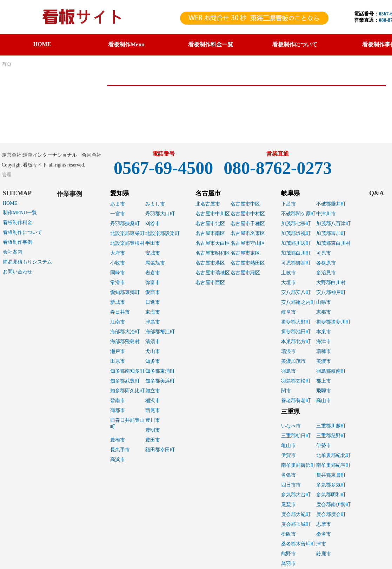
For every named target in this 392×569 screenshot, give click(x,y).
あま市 (118, 204)
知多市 (153, 361)
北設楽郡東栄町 (127, 233)
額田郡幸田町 (160, 450)
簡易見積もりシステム (27, 262)
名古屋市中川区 (213, 214)
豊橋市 (118, 440)
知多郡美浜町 (160, 381)
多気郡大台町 (296, 495)
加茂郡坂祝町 (296, 233)
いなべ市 (291, 426)
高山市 (324, 401)
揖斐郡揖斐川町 (333, 322)
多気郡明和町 (331, 495)
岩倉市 (153, 273)
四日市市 (291, 485)
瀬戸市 (118, 351)
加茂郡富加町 (331, 233)
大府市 (118, 253)
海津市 (324, 342)
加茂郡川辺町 (296, 243)
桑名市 (324, 534)
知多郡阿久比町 (127, 391)
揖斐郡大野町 (296, 322)
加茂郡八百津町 (333, 224)
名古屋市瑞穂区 (213, 273)
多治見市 (326, 273)
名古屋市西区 (210, 283)
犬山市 (153, 351)
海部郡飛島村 (125, 342)
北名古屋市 (208, 204)
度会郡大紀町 (296, 514)
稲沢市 (153, 401)
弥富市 (153, 283)
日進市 (153, 302)
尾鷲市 (288, 505)
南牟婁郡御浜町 (298, 465)
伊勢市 (324, 446)
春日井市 (120, 312)
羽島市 (288, 371)
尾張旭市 (155, 263)
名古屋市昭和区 (213, 253)
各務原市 (326, 263)
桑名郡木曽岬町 (298, 544)
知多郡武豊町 (125, 381)
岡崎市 (118, 273)
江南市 (118, 322)
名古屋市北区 (210, 224)
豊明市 (153, 430)
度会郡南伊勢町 (333, 505)
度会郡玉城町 (296, 524)
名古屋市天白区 (213, 243)
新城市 (118, 302)
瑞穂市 (324, 351)
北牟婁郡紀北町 (333, 455)
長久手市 (120, 450)
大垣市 (288, 283)
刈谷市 (153, 224)
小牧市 (118, 263)
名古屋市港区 (210, 263)
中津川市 (326, 214)
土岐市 (288, 273)
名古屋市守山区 (248, 243)
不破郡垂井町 (331, 204)
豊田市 (153, 440)
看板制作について (22, 232)
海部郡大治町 (125, 332)
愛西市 (153, 292)
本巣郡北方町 (296, 342)
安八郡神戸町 (331, 292)
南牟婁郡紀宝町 (333, 465)
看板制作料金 (18, 223)
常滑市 (118, 283)
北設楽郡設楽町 (162, 233)
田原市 (118, 361)
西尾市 (153, 410)
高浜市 (118, 460)
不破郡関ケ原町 (298, 214)
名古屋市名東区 (248, 233)
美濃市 (324, 361)
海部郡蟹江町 (160, 332)
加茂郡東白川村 (333, 243)
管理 (7, 175)
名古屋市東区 (245, 253)
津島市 (153, 322)
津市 (321, 544)
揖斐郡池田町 (296, 332)
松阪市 (288, 534)
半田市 (153, 243)
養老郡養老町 (296, 401)
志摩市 (324, 524)
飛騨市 (324, 391)
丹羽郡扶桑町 (125, 224)
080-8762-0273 (278, 168)
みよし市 (155, 204)
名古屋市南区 (210, 233)
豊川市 (153, 420)
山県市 (324, 302)
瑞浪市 (288, 351)
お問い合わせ (18, 272)
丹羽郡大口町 (160, 214)
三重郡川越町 (331, 426)
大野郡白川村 (331, 283)
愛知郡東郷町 (125, 292)
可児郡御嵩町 (296, 263)
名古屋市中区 (245, 204)
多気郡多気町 (331, 485)
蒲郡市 (118, 410)
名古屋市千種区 (248, 224)
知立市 (153, 391)
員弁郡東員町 (331, 475)
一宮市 (118, 214)
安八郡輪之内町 (298, 302)
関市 (286, 391)
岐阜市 (288, 312)
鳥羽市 (288, 564)
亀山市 (288, 446)
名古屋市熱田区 (248, 263)
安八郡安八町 (296, 292)
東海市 (153, 312)
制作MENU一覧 (20, 213)
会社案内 (13, 252)
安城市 (153, 253)
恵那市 (324, 312)
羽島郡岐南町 (331, 371)
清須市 (153, 342)
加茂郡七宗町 (296, 224)
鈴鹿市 (324, 554)
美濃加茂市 (293, 361)
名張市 (288, 475)
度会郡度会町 (331, 514)
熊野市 (288, 554)
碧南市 (118, 401)
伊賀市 (288, 455)
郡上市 (324, 381)
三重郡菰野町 (331, 436)
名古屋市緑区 (245, 273)
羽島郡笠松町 (296, 381)
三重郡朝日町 (296, 436)
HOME (42, 44)
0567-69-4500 (163, 168)
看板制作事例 (18, 242)
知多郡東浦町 (160, 371)
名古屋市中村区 (248, 214)
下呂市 (288, 204)
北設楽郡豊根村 (127, 243)
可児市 (324, 253)
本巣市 (324, 332)
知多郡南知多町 (127, 371)
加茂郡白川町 (296, 253)
